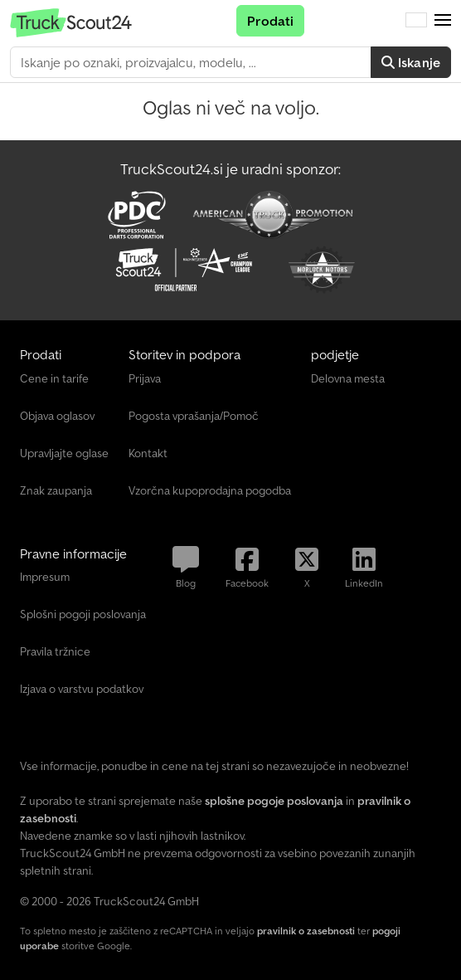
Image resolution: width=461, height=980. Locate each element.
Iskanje (411, 62)
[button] (443, 21)
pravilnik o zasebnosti (306, 931)
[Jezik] (416, 21)
